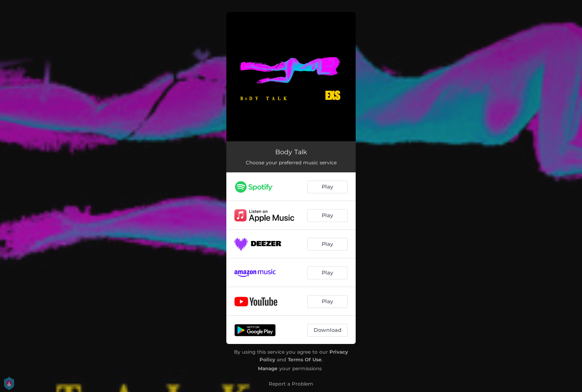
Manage (268, 368)
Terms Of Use (305, 360)
